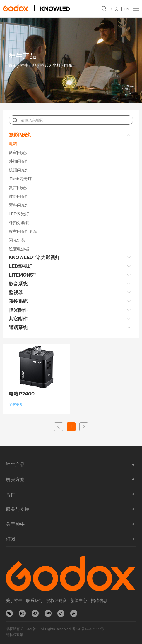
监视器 (16, 293)
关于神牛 (14, 600)
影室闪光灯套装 (23, 231)
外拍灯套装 (19, 223)
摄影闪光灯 (50, 66)
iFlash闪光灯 (20, 179)
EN (127, 9)
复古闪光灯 (19, 188)
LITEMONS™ (23, 275)
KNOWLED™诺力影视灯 (34, 257)
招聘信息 (99, 600)
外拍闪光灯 (19, 161)
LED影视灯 (20, 266)
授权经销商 (57, 600)
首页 (13, 66)
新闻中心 (79, 600)
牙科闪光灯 (19, 205)
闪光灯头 (17, 240)
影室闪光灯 (19, 152)
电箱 (68, 66)
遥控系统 (18, 301)
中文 (115, 9)
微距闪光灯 (19, 196)
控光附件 (18, 310)
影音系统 (18, 284)
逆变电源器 (19, 249)
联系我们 (34, 600)
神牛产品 (28, 66)
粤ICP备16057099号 (88, 629)
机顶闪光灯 (19, 170)
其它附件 (18, 319)
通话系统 (18, 328)
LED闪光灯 (19, 214)
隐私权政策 (15, 635)
